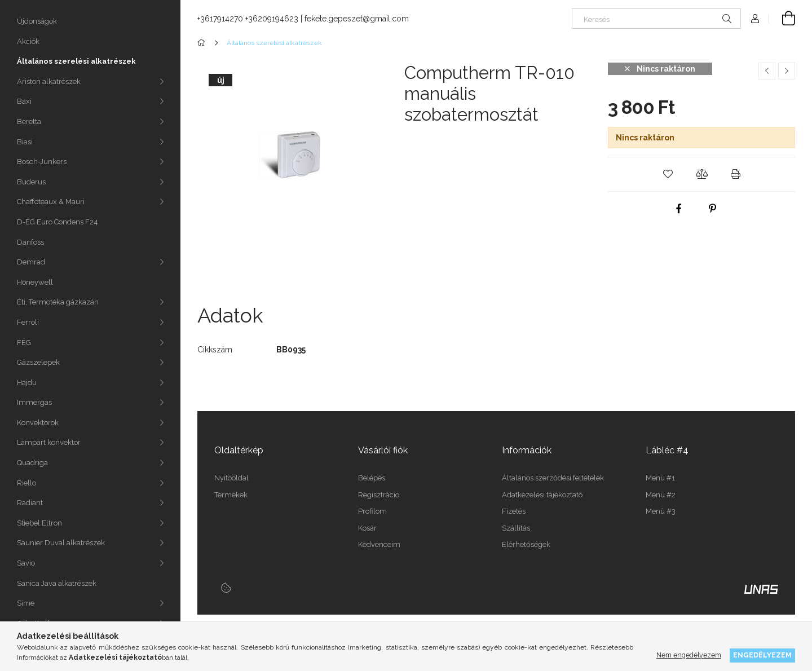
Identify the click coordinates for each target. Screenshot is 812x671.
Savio (26, 563)
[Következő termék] (787, 71)
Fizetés (514, 511)
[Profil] (755, 19)
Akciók (28, 41)
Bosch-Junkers (42, 162)
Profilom (372, 511)
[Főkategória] (203, 43)
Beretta (29, 122)
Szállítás (516, 528)
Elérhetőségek (526, 544)
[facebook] (679, 209)
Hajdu (27, 383)
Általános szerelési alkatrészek (76, 61)
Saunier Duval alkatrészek (61, 543)
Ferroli (28, 322)
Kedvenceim (379, 544)
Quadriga (32, 463)
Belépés (372, 478)
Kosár (367, 528)
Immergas (34, 402)
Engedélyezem (762, 655)
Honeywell (35, 282)
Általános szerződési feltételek (553, 478)
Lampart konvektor (49, 442)
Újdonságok (37, 21)
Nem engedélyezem (689, 655)
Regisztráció (379, 495)
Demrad (31, 262)
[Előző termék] (767, 71)
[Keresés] (656, 19)
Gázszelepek (38, 362)
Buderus (31, 182)
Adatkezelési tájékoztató (542, 495)
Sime (26, 603)
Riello (27, 483)
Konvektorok (38, 423)
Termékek (231, 495)
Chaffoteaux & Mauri (51, 202)
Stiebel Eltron (39, 523)
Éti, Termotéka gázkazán (58, 302)
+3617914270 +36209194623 (248, 19)
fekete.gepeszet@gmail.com (357, 19)
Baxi (24, 101)
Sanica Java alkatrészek (57, 583)
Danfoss (30, 242)
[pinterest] (713, 209)
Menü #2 (661, 495)
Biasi (25, 142)
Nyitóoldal (231, 478)
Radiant (30, 503)
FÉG (24, 343)
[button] (668, 174)
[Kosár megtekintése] (782, 19)
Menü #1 (660, 478)
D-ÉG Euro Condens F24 (58, 222)
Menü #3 (661, 511)
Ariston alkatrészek (49, 81)
